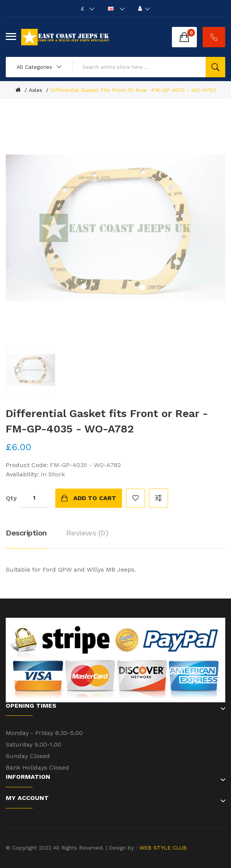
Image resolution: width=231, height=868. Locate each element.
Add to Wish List (135, 498)
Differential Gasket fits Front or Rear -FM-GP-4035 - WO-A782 (133, 90)
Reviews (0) (87, 533)
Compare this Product (158, 498)
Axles (35, 90)
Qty (11, 498)
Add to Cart (95, 498)
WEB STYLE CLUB (162, 848)
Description (26, 533)
